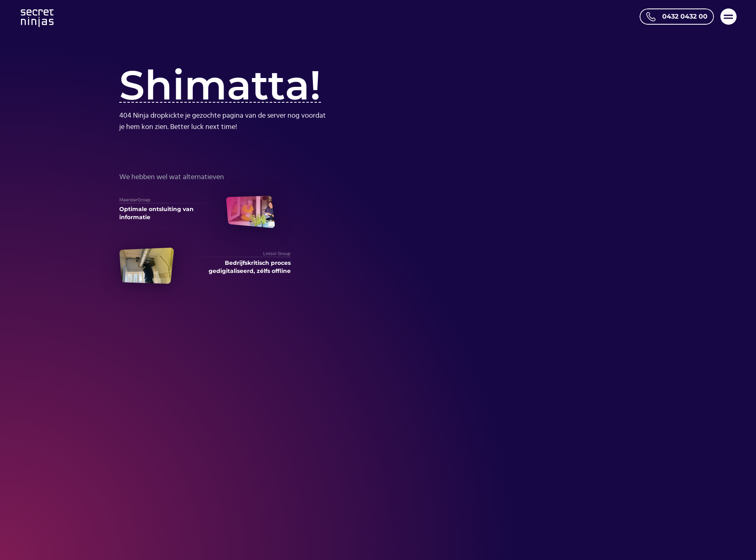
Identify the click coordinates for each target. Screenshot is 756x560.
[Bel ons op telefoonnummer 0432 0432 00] (677, 17)
